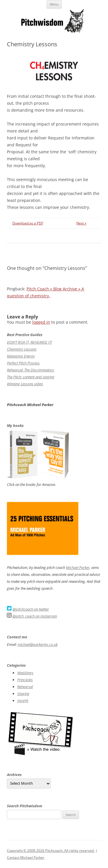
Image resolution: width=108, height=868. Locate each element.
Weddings (25, 673)
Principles (25, 680)
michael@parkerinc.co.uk (38, 644)
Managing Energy (21, 356)
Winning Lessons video (25, 384)
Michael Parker (78, 567)
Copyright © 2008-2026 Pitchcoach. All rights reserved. (51, 851)
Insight (23, 701)
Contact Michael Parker (26, 857)
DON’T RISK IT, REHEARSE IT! (29, 342)
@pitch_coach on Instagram (35, 616)
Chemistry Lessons (22, 349)
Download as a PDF (28, 223)
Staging (23, 694)
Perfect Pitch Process (23, 363)
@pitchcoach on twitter (31, 609)
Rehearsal (25, 687)
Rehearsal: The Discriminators (31, 370)
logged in (41, 322)
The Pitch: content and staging (31, 377)
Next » (81, 223)
